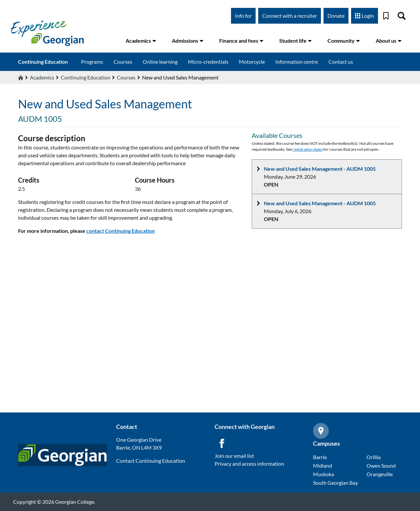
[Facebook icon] (222, 443)
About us (389, 41)
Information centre (297, 62)
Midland (323, 466)
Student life (295, 41)
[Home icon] (21, 78)
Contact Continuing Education (151, 461)
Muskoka (324, 474)
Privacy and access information (249, 464)
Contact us (341, 62)
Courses (123, 62)
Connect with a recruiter (290, 16)
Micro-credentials (208, 62)
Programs (92, 62)
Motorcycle (252, 62)
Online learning (160, 62)
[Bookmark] (386, 16)
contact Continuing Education (121, 231)
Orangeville (380, 474)
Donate (336, 16)
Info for (243, 16)
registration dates (308, 149)
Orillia (374, 457)
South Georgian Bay (336, 483)
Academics (141, 41)
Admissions (188, 41)
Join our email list (234, 456)
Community (344, 41)
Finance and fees (241, 41)
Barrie (320, 457)
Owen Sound (381, 466)
